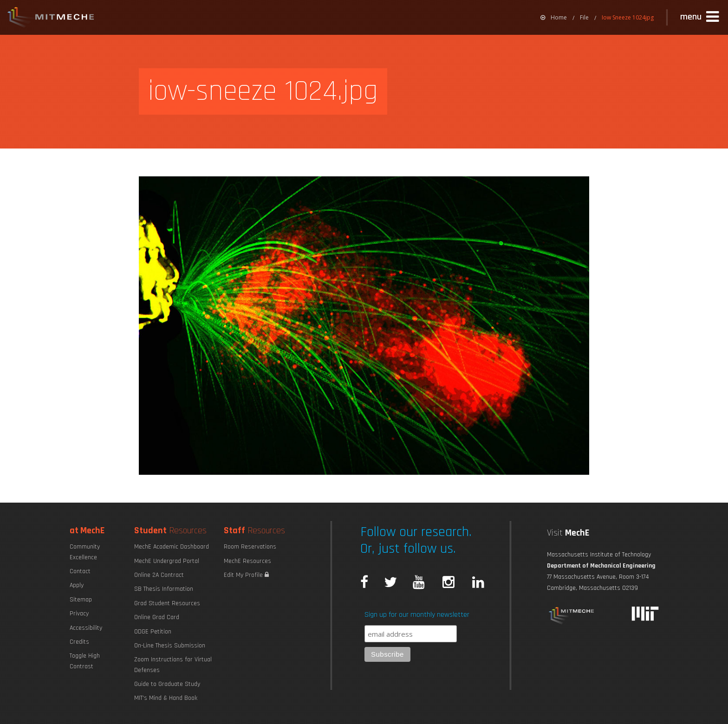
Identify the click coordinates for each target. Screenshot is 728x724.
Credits (79, 642)
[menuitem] (554, 17)
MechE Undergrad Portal (167, 561)
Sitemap (81, 600)
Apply (77, 585)
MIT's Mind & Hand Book (166, 698)
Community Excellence (85, 552)
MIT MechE (51, 19)
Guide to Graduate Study (167, 684)
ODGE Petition (153, 632)
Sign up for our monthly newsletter (417, 615)
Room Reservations (250, 547)
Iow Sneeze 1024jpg (628, 17)
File (584, 17)
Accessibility (86, 628)
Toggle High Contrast (85, 661)
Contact (80, 571)
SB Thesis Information (164, 589)
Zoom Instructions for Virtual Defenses (173, 665)
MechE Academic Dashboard (172, 547)
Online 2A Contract (159, 575)
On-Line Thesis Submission (170, 646)
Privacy (79, 614)
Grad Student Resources (167, 603)
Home (554, 17)
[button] (701, 17)
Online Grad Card (157, 617)
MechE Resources (247, 561)
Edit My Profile (246, 575)
